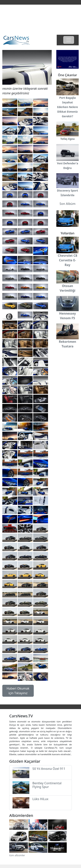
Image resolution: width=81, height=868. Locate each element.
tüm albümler (17, 855)
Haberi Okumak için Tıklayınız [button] (18, 691)
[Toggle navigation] (69, 40)
